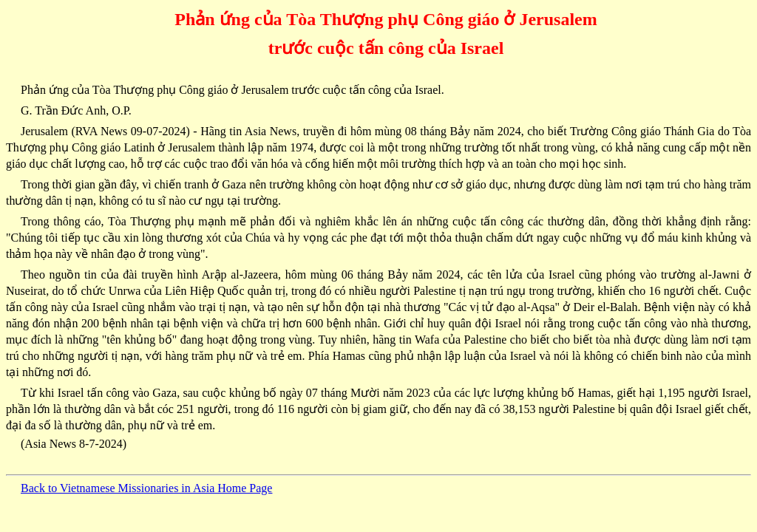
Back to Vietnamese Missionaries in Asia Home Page (146, 488)
